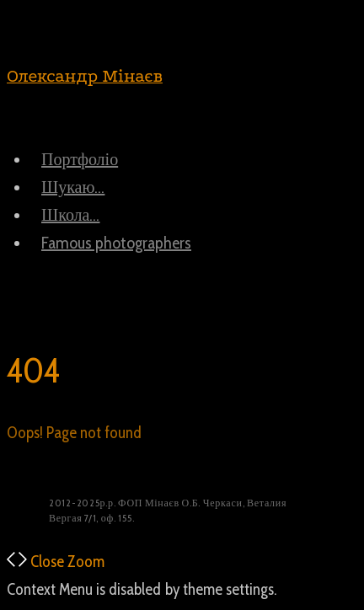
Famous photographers (116, 243)
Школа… (70, 215)
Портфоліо (80, 159)
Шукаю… (73, 187)
